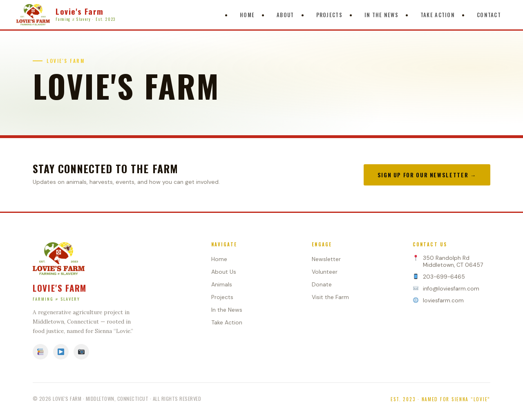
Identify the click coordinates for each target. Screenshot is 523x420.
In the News (227, 310)
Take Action (438, 15)
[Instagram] (81, 352)
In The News (381, 15)
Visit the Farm (330, 297)
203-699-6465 (444, 277)
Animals (222, 284)
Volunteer (325, 272)
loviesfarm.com (443, 300)
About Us (224, 272)
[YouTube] (61, 352)
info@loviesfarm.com (451, 289)
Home (247, 15)
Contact (489, 15)
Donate (322, 284)
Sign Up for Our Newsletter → (427, 175)
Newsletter (326, 259)
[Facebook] (40, 352)
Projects (329, 15)
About (285, 15)
